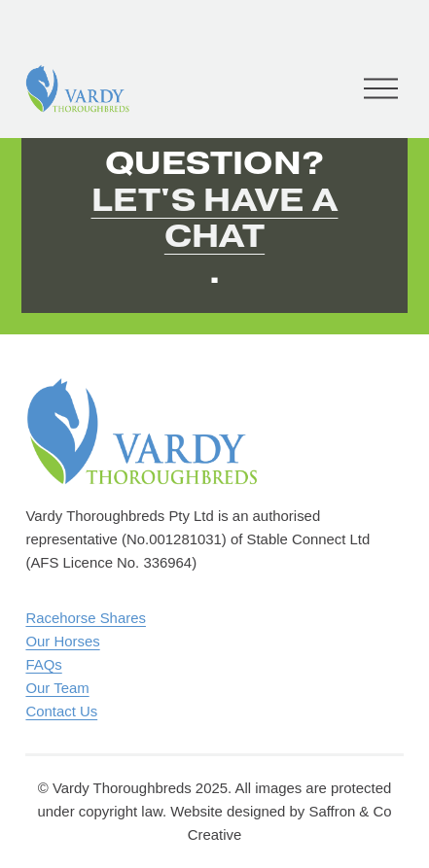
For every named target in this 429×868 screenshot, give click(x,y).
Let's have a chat (215, 218)
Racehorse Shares (85, 618)
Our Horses (62, 641)
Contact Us (61, 711)
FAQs (43, 664)
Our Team (57, 688)
